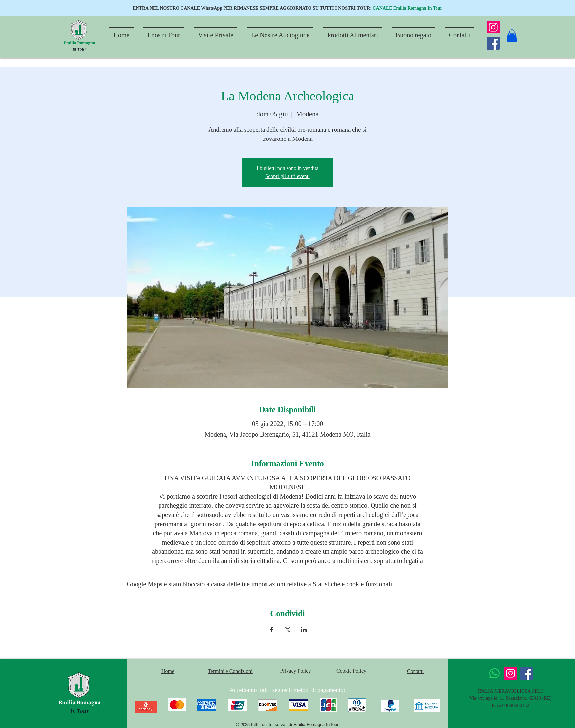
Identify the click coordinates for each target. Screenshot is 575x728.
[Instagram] (493, 27)
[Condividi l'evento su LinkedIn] (304, 630)
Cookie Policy (351, 671)
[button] (512, 36)
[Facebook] (493, 43)
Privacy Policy (296, 671)
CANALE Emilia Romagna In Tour (407, 8)
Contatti (415, 671)
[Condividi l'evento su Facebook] (272, 630)
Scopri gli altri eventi (287, 176)
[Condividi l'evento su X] (288, 630)
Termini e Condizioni (230, 671)
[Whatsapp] (494, 673)
